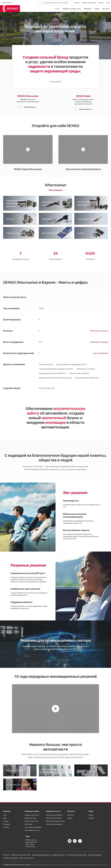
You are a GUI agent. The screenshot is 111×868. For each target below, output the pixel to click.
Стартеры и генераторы (16, 233)
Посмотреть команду (99, 342)
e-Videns (81, 233)
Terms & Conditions (72, 865)
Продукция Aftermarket (32, 815)
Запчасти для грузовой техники (55, 821)
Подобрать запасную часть (72, 9)
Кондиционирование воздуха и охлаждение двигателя (16, 203)
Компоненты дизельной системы (52, 203)
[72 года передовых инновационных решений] (55, 709)
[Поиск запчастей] (55, 3)
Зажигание (46, 219)
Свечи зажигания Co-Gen (32, 830)
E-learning (101, 3)
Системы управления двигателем (86, 203)
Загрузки (77, 3)
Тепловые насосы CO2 (16, 770)
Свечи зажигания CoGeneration (49, 770)
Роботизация (83, 770)
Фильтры (10, 219)
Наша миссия (56, 81)
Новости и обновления (89, 3)
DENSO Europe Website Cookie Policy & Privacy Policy (49, 865)
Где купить (106, 9)
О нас (57, 9)
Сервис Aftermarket (31, 818)
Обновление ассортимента (54, 824)
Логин (108, 3)
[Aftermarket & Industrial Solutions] (83, 149)
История (6, 821)
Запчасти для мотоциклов (54, 818)
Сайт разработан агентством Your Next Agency (94, 865)
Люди (5, 818)
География (6, 824)
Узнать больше (31, 107)
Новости (91, 815)
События (91, 818)
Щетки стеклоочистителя (52, 233)
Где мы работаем (100, 353)
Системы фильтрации (95, 855)
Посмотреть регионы (99, 331)
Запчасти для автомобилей (54, 815)
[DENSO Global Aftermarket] (28, 149)
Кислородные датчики (87, 219)
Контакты (6, 827)
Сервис (97, 9)
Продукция (88, 9)
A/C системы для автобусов (18, 784)
